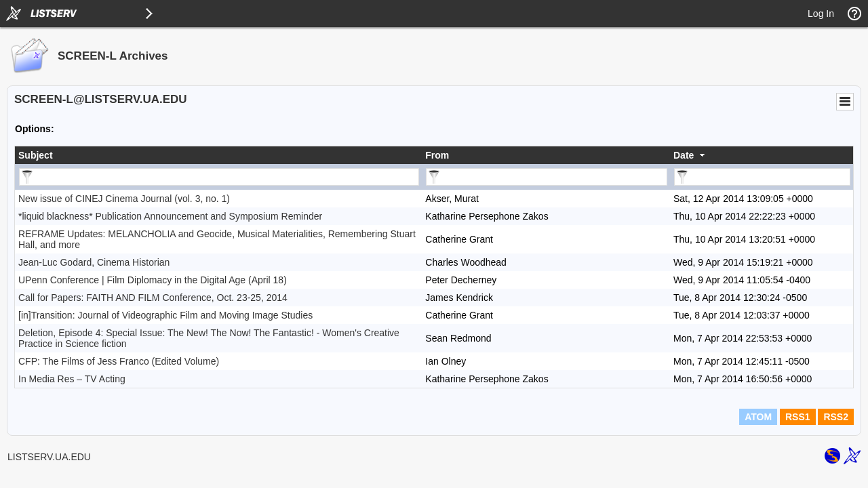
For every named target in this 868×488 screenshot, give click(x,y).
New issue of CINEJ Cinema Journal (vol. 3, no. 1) (124, 199)
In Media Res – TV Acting (72, 379)
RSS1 (798, 417)
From (437, 155)
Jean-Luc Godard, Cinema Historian (94, 262)
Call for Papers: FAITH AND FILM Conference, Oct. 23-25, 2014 (153, 298)
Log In (821, 14)
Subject (36, 155)
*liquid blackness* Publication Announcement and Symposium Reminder (170, 216)
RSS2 (836, 417)
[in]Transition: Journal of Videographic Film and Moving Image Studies (165, 315)
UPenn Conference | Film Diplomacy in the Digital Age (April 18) (153, 280)
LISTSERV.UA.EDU (49, 457)
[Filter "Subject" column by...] (219, 177)
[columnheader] (218, 155)
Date (684, 155)
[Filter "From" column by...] (547, 177)
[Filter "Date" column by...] (762, 177)
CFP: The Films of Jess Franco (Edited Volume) (119, 361)
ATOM (758, 417)
